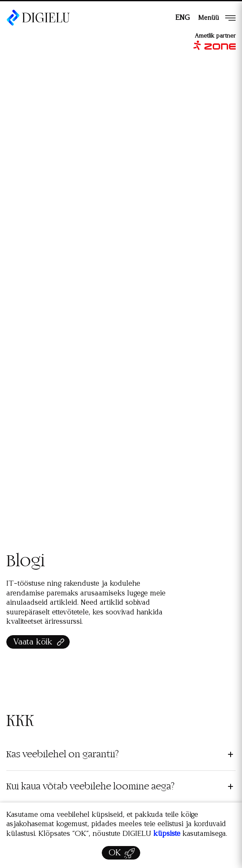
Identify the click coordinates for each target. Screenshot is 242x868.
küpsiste (167, 834)
